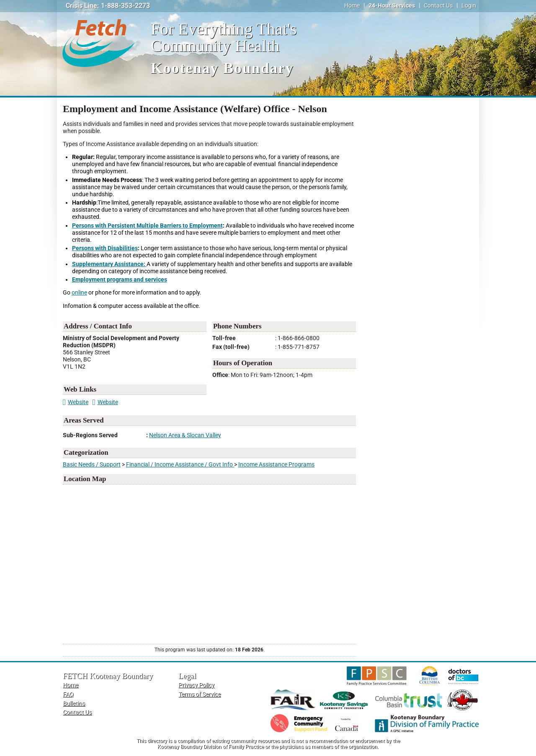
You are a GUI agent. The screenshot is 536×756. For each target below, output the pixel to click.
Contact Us (438, 6)
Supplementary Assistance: (109, 264)
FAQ (68, 694)
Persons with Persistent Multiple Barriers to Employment (147, 226)
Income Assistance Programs (276, 465)
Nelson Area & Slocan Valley (185, 435)
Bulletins (74, 703)
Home (352, 6)
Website (76, 402)
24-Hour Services (392, 6)
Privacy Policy (196, 685)
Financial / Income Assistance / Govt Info (180, 465)
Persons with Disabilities (105, 248)
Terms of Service (200, 694)
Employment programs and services (120, 280)
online (79, 293)
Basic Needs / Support (92, 465)
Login (469, 6)
